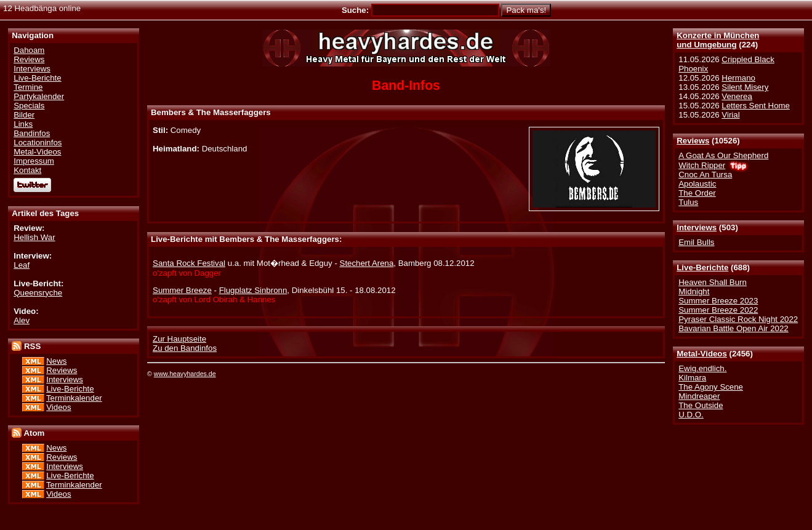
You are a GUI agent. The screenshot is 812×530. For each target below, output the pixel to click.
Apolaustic (697, 184)
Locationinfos (38, 143)
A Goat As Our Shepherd (723, 155)
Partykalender (39, 96)
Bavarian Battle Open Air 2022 (733, 328)
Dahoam (29, 50)
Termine (28, 87)
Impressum (34, 161)
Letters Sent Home (756, 106)
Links (23, 124)
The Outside (701, 405)
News (56, 361)
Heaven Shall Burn (713, 282)
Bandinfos (32, 133)
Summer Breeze (182, 290)
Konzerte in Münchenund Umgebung (718, 40)
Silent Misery (745, 87)
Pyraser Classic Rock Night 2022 (738, 319)
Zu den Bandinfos (185, 348)
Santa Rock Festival (189, 263)
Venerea (737, 96)
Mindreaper (699, 396)
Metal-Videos (702, 354)
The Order (697, 193)
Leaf (22, 265)
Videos (58, 407)
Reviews (693, 141)
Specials (29, 106)
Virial (730, 115)
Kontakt (27, 170)
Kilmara (692, 378)
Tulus (688, 202)
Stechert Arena (367, 263)
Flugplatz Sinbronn (253, 290)
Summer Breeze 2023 (718, 301)
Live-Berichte (702, 267)
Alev (22, 320)
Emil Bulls (696, 242)
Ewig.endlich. (702, 368)
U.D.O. (691, 415)
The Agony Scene (711, 387)
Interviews (697, 227)
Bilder (24, 115)
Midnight (694, 291)
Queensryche (38, 293)
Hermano (738, 78)
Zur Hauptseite (179, 339)
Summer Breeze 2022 (718, 310)
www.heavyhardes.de (185, 374)
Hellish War (34, 237)
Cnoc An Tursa (705, 175)
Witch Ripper (702, 165)
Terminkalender (74, 398)
